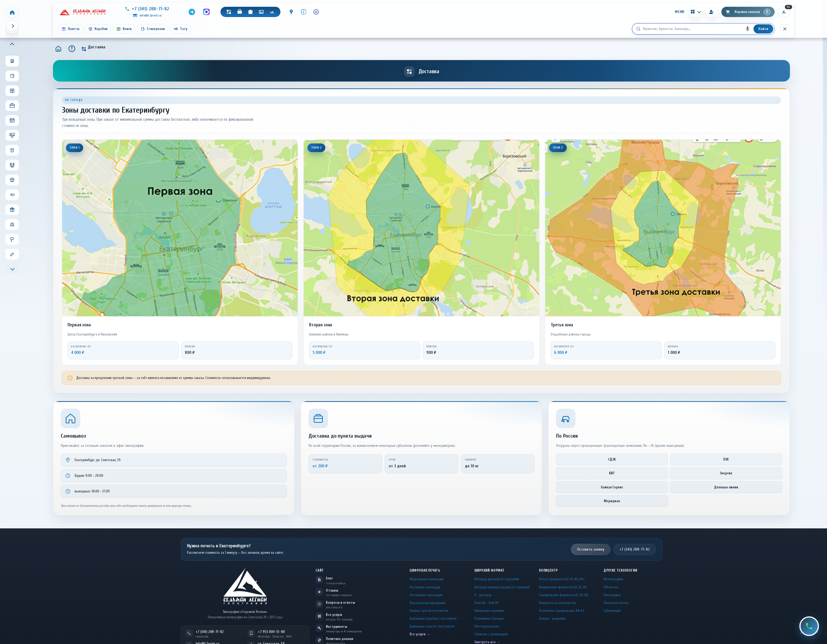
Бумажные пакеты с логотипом (432, 626)
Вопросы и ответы (340, 603)
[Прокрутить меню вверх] (12, 45)
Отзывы (332, 590)
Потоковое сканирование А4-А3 (562, 611)
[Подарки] (250, 12)
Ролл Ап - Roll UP (487, 603)
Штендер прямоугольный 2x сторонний (502, 587)
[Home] (12, 12)
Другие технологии (620, 570)
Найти (763, 29)
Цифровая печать (425, 570)
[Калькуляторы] (695, 12)
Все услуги (334, 615)
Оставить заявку (591, 549)
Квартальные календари (427, 579)
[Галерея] (261, 12)
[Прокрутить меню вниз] (12, 269)
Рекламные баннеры (489, 618)
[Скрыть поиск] (785, 29)
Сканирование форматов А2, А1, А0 (564, 595)
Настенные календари (425, 587)
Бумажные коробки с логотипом (433, 618)
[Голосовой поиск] (748, 29)
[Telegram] (192, 12)
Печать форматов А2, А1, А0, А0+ (562, 579)
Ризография (612, 595)
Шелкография (613, 579)
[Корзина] (748, 12)
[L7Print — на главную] (245, 586)
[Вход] (711, 12)
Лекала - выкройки (552, 618)
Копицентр (548, 570)
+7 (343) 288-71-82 (635, 549)
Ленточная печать (616, 603)
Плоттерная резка (487, 626)
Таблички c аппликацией (491, 634)
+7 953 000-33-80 (271, 632)
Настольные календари (426, 595)
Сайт (320, 570)
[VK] (272, 12)
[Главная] (58, 49)
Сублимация (612, 611)
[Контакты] (291, 12)
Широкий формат (490, 570)
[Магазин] (240, 12)
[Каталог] (229, 12)
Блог (329, 578)
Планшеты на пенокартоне (558, 603)
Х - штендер (483, 595)
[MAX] (206, 12)
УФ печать (611, 587)
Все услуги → (420, 634)
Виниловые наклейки (489, 611)
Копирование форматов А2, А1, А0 (563, 587)
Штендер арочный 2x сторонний (497, 579)
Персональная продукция (428, 603)
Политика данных (340, 639)
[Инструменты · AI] (316, 12)
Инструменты (337, 627)
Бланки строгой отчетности (429, 611)
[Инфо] (304, 12)
